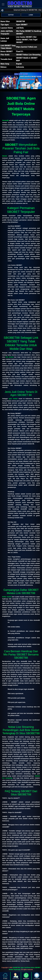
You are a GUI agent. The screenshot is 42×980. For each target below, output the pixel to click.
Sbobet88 (5, 120)
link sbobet (10, 357)
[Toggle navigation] (3, 4)
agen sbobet (13, 399)
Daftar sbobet (7, 597)
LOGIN (31, 15)
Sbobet (5, 156)
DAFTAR (11, 15)
